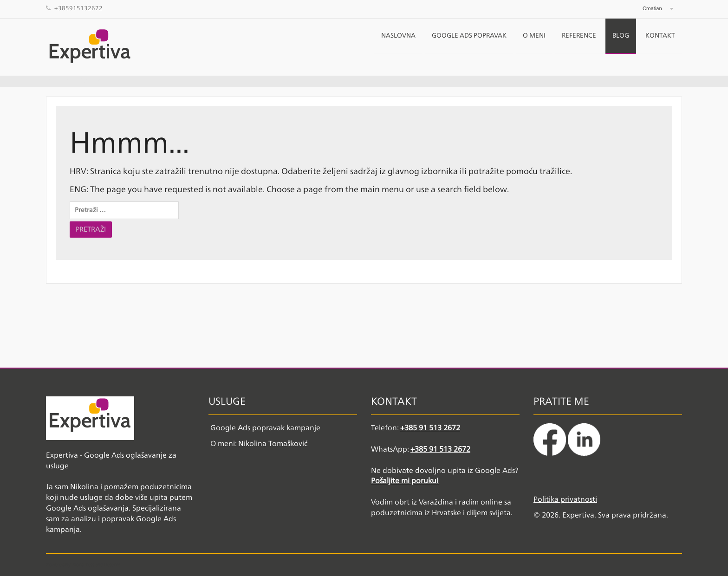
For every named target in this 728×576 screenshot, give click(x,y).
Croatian (652, 8)
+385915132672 (78, 9)
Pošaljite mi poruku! (405, 481)
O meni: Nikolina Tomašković (259, 444)
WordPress (83, 565)
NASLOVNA (398, 36)
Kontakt (660, 36)
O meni (534, 36)
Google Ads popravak (469, 36)
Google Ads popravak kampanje (265, 428)
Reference (579, 36)
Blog (621, 36)
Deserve (112, 565)
